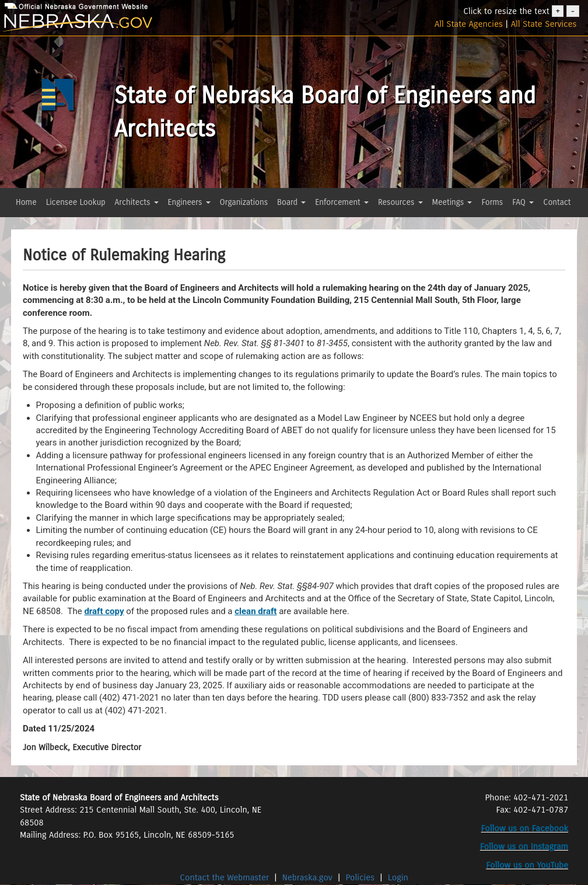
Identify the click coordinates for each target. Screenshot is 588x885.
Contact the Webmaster (225, 877)
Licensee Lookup (76, 202)
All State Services (544, 24)
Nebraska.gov (307, 877)
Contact (557, 202)
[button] (19, 224)
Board (291, 202)
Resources (400, 202)
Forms (492, 202)
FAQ (523, 202)
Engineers (189, 202)
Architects (137, 202)
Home (26, 202)
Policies (360, 877)
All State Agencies (469, 24)
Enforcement (342, 202)
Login (398, 877)
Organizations (244, 202)
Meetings (452, 202)
